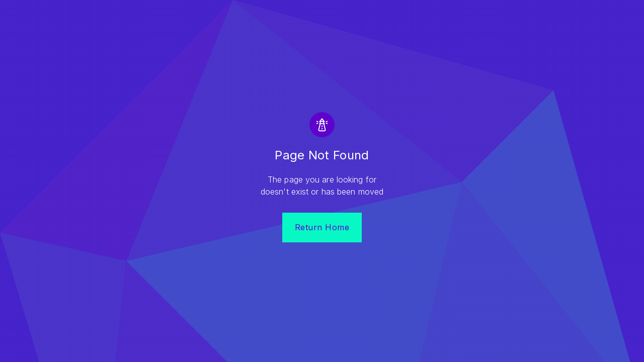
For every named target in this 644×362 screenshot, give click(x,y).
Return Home (322, 227)
